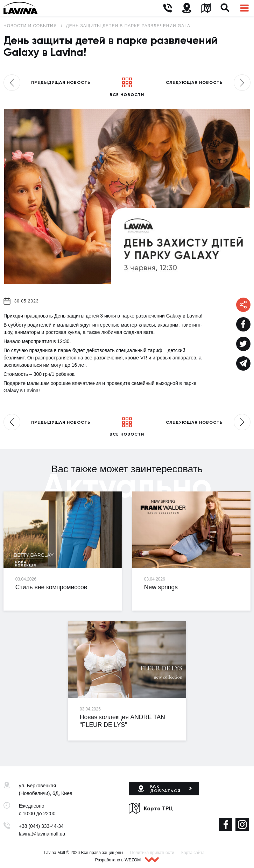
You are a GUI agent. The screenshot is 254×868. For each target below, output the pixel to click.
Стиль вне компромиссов (51, 587)
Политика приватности (152, 853)
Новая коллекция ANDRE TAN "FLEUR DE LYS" (122, 721)
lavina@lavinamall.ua (42, 834)
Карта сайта (193, 853)
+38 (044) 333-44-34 (41, 826)
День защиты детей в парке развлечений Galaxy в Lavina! (144, 26)
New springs (161, 587)
